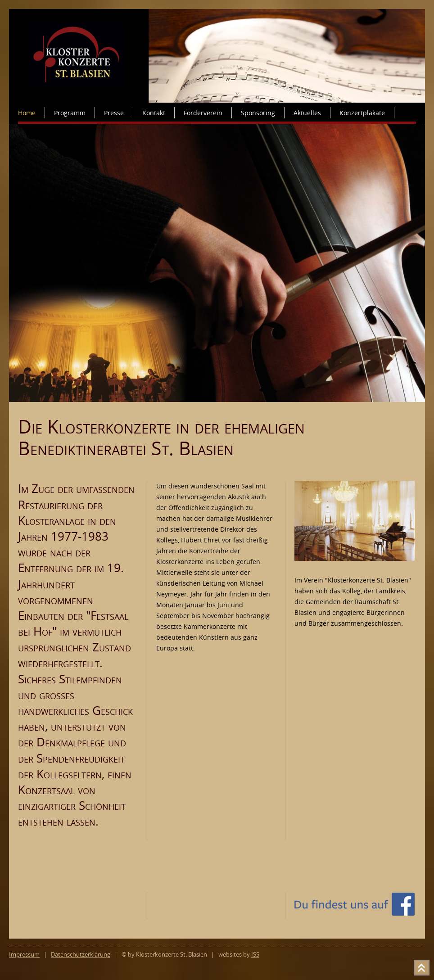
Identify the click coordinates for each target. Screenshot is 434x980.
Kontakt (154, 113)
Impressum (24, 955)
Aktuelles (307, 113)
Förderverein (203, 113)
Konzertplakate (362, 113)
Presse (114, 113)
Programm (70, 113)
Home (27, 113)
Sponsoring (258, 113)
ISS (255, 955)
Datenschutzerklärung (81, 955)
